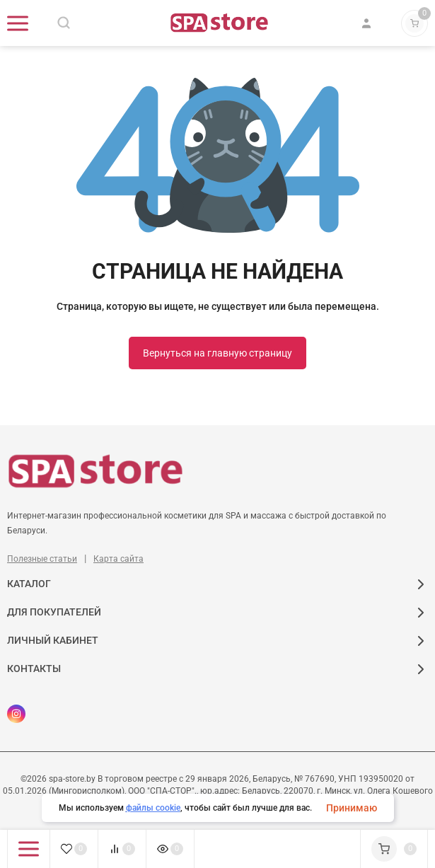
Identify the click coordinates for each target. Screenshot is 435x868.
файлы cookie (153, 808)
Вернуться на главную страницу (217, 353)
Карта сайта (118, 559)
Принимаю (352, 808)
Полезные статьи (42, 559)
